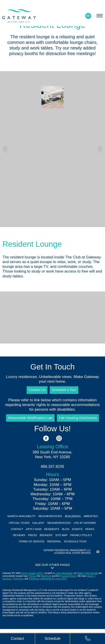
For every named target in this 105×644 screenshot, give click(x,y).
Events (14, 542)
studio (90, 591)
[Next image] (99, 149)
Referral (82, 549)
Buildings (84, 522)
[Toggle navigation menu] (99, 16)
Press (58, 542)
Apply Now (60, 535)
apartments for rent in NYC (53, 594)
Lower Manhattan (64, 588)
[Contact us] (17, 638)
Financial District (68, 591)
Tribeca (32, 591)
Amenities (17, 529)
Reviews (43, 542)
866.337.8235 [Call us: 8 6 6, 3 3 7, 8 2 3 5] (53, 472)
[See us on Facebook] (46, 444)
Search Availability (28, 522)
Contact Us (35, 390)
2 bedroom (18, 594)
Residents (79, 535)
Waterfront (46, 591)
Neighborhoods (60, 522)
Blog (95, 535)
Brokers (73, 542)
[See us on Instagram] (59, 444)
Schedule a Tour (65, 390)
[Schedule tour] (53, 638)
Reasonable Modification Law (29, 421)
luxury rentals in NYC (32, 588)
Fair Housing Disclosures (80, 421)
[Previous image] (6, 149)
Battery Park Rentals (88, 588)
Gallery (60, 529)
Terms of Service (57, 549)
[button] (52, 581)
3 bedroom (34, 594)
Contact (41, 535)
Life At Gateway (18, 535)
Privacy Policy (27, 549)
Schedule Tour (52, 556)
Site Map (90, 542)
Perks (28, 542)
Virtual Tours (39, 529)
